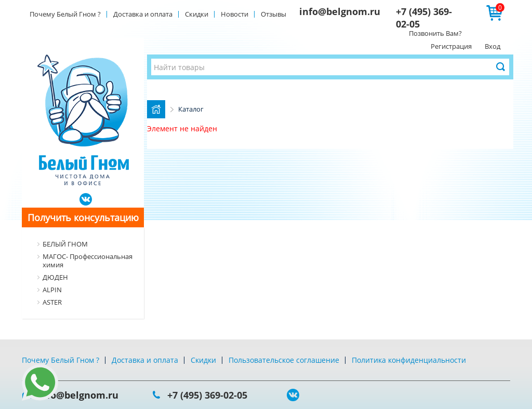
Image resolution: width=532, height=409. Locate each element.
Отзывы (274, 14)
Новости (235, 14)
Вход (493, 46)
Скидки (197, 14)
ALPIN (52, 290)
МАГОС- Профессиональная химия (88, 261)
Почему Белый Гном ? (65, 14)
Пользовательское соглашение (284, 360)
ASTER (52, 302)
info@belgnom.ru (340, 11)
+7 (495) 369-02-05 (207, 395)
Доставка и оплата (143, 14)
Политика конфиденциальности (409, 360)
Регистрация (451, 46)
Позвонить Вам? (435, 33)
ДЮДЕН (55, 277)
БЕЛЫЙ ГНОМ (65, 244)
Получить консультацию (83, 217)
